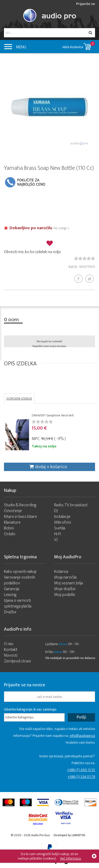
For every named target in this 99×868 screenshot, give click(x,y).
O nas (9, 644)
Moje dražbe (65, 589)
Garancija (12, 589)
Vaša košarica (79, 46)
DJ (56, 511)
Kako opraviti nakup (20, 572)
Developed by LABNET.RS (69, 835)
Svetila (60, 528)
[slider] (84, 258)
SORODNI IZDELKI (19, 399)
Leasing (10, 595)
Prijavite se (86, 4)
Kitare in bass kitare (20, 517)
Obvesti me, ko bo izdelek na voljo (32, 252)
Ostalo (10, 534)
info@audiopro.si (82, 736)
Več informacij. (71, 858)
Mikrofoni (63, 522)
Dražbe (10, 612)
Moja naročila (65, 577)
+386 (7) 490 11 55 (81, 770)
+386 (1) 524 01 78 (81, 777)
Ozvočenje (13, 511)
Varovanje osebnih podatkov (20, 580)
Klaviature (12, 522)
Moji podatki (65, 595)
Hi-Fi (58, 534)
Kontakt (11, 650)
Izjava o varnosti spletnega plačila (18, 603)
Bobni (9, 528)
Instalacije (62, 517)
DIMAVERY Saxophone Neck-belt (53, 415)
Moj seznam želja (69, 583)
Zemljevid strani (17, 661)
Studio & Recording (20, 505)
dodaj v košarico (48, 467)
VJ (56, 540)
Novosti (11, 655)
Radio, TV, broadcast (71, 505)
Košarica (61, 572)
